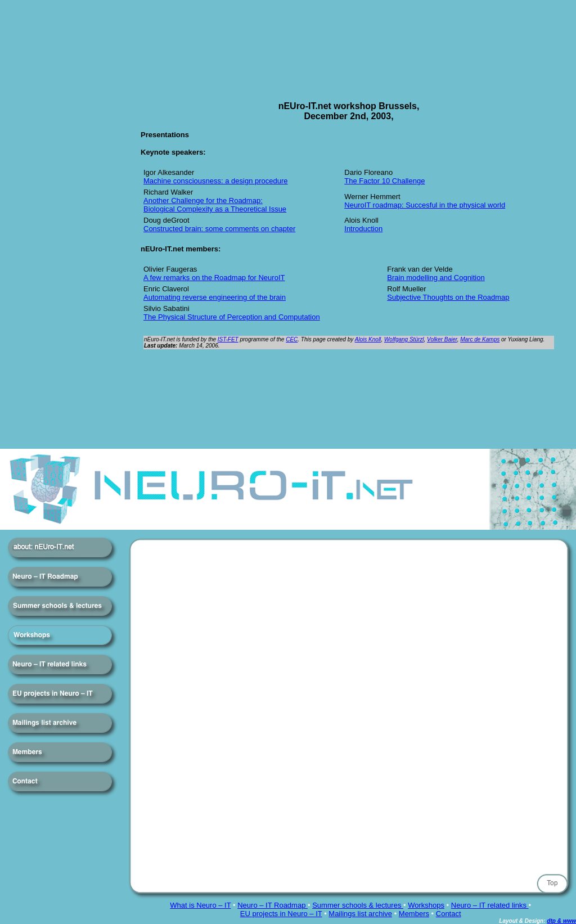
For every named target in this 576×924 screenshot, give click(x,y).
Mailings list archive (360, 914)
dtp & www (561, 921)
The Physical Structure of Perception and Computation (232, 317)
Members (414, 914)
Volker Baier (442, 339)
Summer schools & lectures (358, 905)
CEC (292, 339)
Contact (449, 914)
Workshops (426, 905)
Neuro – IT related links (490, 905)
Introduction (363, 229)
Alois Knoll (368, 339)
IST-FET (228, 339)
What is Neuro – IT (200, 905)
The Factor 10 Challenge (384, 181)
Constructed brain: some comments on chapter (219, 229)
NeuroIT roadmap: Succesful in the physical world (425, 205)
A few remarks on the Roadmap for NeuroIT (214, 278)
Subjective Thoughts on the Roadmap (448, 297)
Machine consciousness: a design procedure (216, 181)
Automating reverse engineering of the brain (215, 297)
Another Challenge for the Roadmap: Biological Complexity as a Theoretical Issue (215, 205)
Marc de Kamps (480, 339)
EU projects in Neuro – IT (281, 914)
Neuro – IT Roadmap (273, 905)
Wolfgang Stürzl (404, 339)
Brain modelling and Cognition (436, 278)
